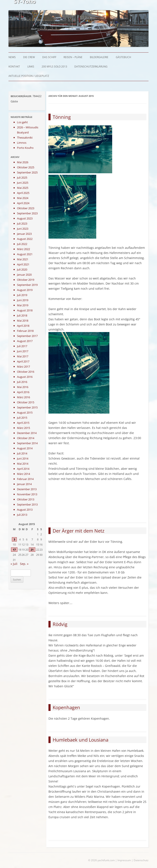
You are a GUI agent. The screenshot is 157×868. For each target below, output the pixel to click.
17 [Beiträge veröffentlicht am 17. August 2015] (14, 550)
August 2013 (25, 510)
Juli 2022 (22, 244)
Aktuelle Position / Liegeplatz (29, 76)
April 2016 (23, 392)
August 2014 (25, 448)
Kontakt (14, 67)
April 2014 (23, 469)
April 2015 (23, 423)
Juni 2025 (23, 183)
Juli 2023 (22, 223)
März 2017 (23, 367)
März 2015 (23, 428)
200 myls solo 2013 (54, 67)
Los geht (22, 122)
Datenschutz (141, 860)
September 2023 (27, 213)
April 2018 (23, 326)
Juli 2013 (22, 515)
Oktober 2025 (26, 167)
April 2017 (23, 361)
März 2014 (23, 474)
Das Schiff (49, 57)
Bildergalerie (99, 57)
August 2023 (25, 218)
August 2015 (25, 413)
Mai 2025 (23, 188)
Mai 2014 (23, 464)
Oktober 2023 (26, 208)
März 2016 (23, 397)
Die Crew (29, 57)
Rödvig (60, 624)
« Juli (14, 564)
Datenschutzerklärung (91, 67)
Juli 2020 (22, 269)
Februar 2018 (25, 331)
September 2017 (27, 336)
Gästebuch (123, 57)
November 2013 (27, 494)
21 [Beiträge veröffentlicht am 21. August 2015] (32, 550)
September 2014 (27, 443)
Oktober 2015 (26, 402)
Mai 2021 (23, 259)
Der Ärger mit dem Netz (78, 531)
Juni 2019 (23, 300)
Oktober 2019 (26, 280)
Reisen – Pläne (73, 57)
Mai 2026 (23, 162)
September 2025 (27, 172)
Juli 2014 (22, 453)
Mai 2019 (23, 305)
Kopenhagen (66, 707)
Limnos (22, 143)
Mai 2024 (23, 198)
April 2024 (23, 203)
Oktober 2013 (26, 499)
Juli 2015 (22, 418)
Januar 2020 (24, 275)
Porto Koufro (25, 148)
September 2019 (27, 285)
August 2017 (25, 341)
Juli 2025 (22, 178)
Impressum (124, 860)
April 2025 (23, 193)
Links (31, 67)
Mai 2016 (23, 387)
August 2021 (25, 254)
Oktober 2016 (26, 372)
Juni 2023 (23, 229)
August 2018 (25, 310)
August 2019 (25, 290)
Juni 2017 (23, 351)
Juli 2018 (22, 315)
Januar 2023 (24, 234)
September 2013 (27, 504)
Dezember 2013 (27, 489)
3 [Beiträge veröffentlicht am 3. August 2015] (14, 539)
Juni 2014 (23, 458)
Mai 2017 (23, 356)
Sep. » (24, 564)
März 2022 (23, 249)
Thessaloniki (25, 138)
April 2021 (23, 264)
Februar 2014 (25, 479)
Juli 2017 (22, 346)
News (12, 57)
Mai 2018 (23, 321)
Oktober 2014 (26, 438)
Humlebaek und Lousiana (81, 740)
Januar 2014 (24, 484)
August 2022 (25, 239)
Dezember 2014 (27, 433)
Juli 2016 (22, 382)
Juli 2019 (22, 295)
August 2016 (25, 377)
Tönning (62, 117)
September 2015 (27, 407)
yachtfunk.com (106, 860)
